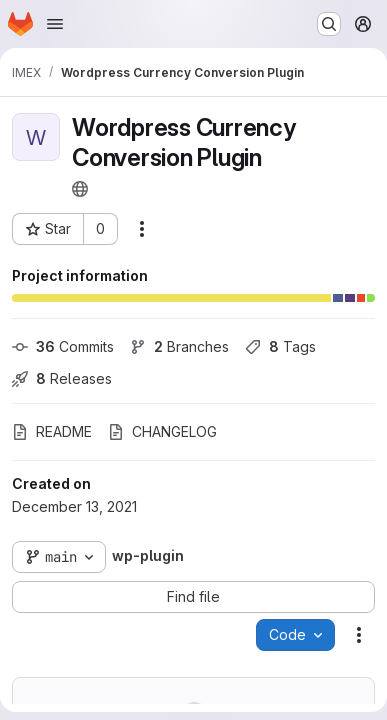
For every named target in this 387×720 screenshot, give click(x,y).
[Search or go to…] (329, 24)
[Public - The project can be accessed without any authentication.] (80, 189)
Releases (62, 378)
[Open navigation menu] (55, 24)
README (52, 431)
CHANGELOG (162, 431)
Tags (280, 346)
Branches (179, 346)
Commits (63, 346)
